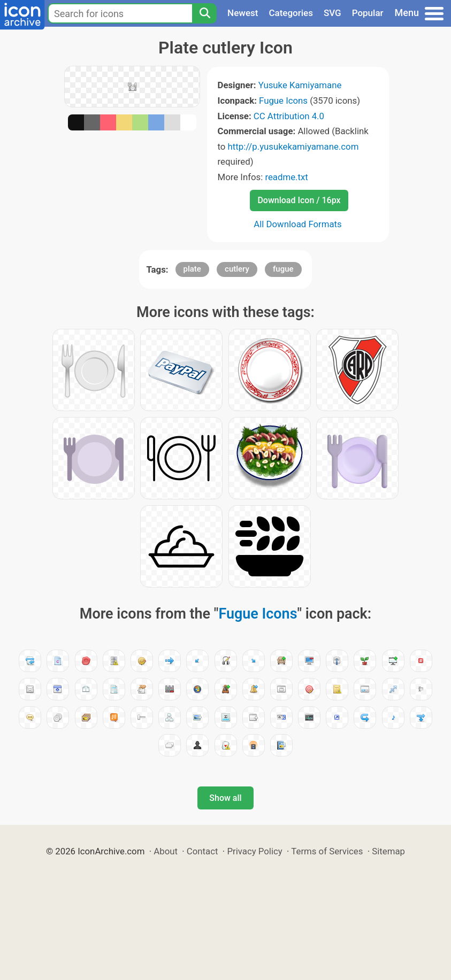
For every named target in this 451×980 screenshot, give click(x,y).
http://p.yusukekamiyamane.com (293, 146)
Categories (291, 13)
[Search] (204, 13)
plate (192, 269)
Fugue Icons (283, 101)
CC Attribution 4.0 (289, 116)
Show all (225, 798)
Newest (243, 13)
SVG (332, 13)
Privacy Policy (254, 851)
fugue (283, 269)
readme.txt (286, 177)
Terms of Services (327, 851)
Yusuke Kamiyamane (300, 85)
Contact (202, 851)
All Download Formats (298, 224)
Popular (368, 13)
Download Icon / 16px (299, 200)
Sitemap (388, 851)
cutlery (237, 269)
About (166, 851)
